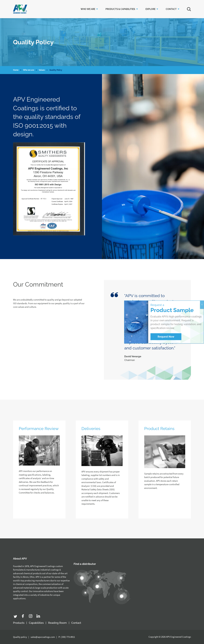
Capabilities (36, 623)
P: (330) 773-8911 (67, 637)
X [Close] (202, 305)
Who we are (88, 9)
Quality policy (20, 637)
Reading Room (57, 623)
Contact (171, 9)
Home (16, 70)
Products (19, 623)
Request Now (166, 337)
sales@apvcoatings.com (43, 637)
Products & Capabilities (120, 9)
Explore (150, 9)
